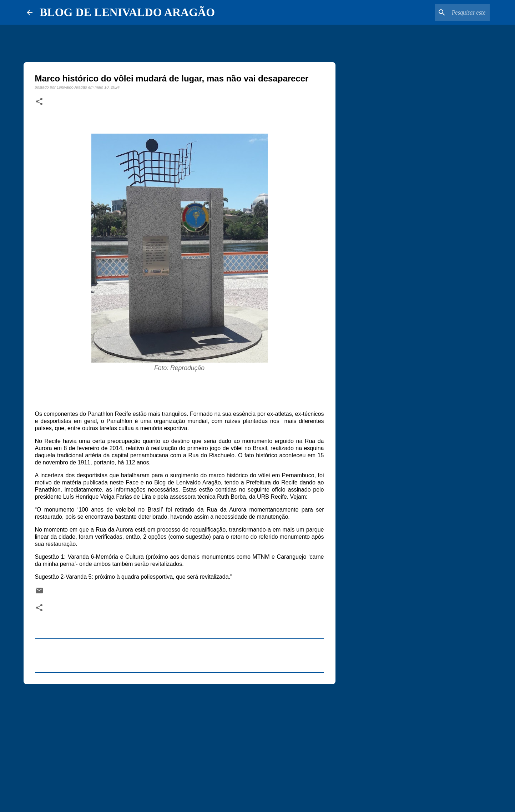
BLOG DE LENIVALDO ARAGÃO (127, 12)
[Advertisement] (180, 745)
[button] (39, 102)
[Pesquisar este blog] (452, 13)
